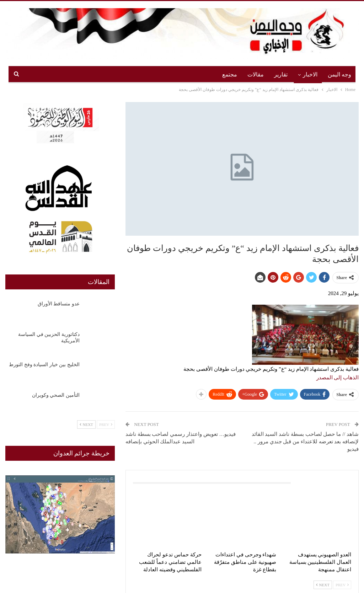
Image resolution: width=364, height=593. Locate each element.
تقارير (281, 74)
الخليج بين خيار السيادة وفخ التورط (44, 365)
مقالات (256, 74)
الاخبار (310, 74)
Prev (342, 585)
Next (323, 585)
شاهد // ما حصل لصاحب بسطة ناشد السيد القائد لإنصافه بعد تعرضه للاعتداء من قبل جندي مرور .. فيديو (305, 442)
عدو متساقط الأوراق (59, 304)
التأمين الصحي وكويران (56, 395)
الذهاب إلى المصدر (338, 378)
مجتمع (230, 74)
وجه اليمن (339, 74)
